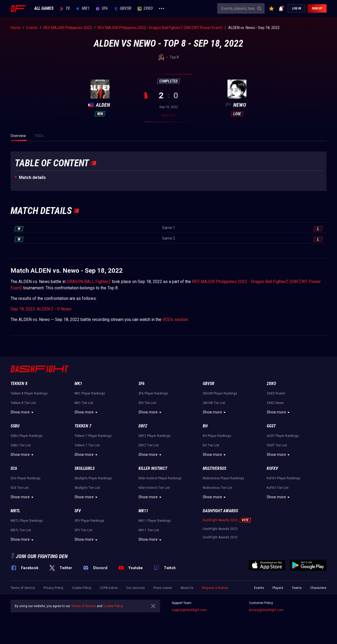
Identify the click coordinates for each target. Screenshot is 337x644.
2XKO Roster (276, 393)
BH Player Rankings (217, 436)
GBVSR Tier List (214, 403)
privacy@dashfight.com (266, 610)
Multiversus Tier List (217, 488)
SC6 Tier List (20, 488)
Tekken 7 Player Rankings (93, 436)
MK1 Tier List (84, 403)
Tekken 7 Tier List (87, 445)
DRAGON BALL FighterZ (89, 282)
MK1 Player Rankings (90, 393)
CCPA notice (109, 588)
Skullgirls (85, 468)
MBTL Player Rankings (27, 521)
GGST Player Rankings (283, 436)
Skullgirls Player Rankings (93, 478)
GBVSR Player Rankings (220, 393)
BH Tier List (211, 445)
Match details (32, 177)
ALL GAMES (44, 8)
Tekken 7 (83, 426)
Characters (318, 588)
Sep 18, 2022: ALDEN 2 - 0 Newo (41, 309)
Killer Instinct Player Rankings (160, 478)
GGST (271, 426)
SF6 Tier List (147, 403)
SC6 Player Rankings (26, 478)
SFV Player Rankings (89, 521)
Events (259, 588)
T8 (65, 8)
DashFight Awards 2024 (220, 520)
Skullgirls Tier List (87, 488)
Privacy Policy (53, 588)
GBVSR (123, 8)
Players (278, 588)
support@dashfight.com (189, 610)
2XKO (145, 8)
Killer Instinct (153, 468)
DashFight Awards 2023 (220, 529)
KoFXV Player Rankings (284, 478)
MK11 (143, 511)
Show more (23, 412)
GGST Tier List (277, 445)
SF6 (102, 8)
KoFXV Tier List (278, 488)
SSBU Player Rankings (27, 436)
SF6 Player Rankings (153, 393)
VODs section (175, 319)
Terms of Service (23, 588)
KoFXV (272, 468)
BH (205, 426)
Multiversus (214, 468)
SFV (78, 511)
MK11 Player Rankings (155, 521)
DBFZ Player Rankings (155, 436)
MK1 (83, 8)
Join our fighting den (42, 556)
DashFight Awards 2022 (220, 537)
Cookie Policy (82, 588)
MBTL (15, 511)
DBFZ (143, 426)
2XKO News (275, 403)
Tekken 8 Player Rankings (29, 393)
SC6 (14, 468)
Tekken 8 (19, 384)
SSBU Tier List (21, 445)
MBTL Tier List (21, 530)
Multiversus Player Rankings (223, 478)
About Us (187, 588)
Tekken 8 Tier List (23, 403)
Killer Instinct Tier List (154, 488)
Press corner (163, 588)
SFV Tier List (83, 530)
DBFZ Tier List (149, 445)
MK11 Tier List (149, 530)
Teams (297, 588)
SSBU (15, 426)
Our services (135, 588)
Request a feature (215, 588)
